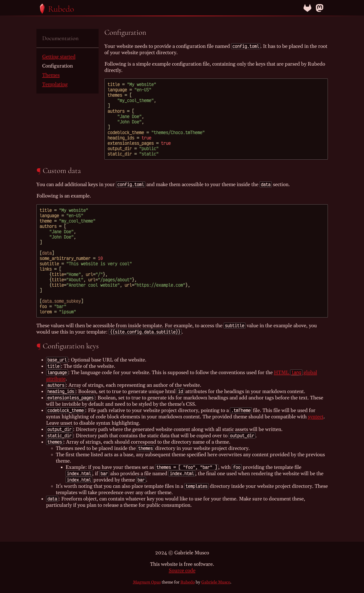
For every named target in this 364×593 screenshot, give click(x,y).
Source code (182, 571)
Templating (55, 85)
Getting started (59, 57)
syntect (316, 417)
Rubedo (188, 582)
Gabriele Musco (216, 582)
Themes (51, 75)
